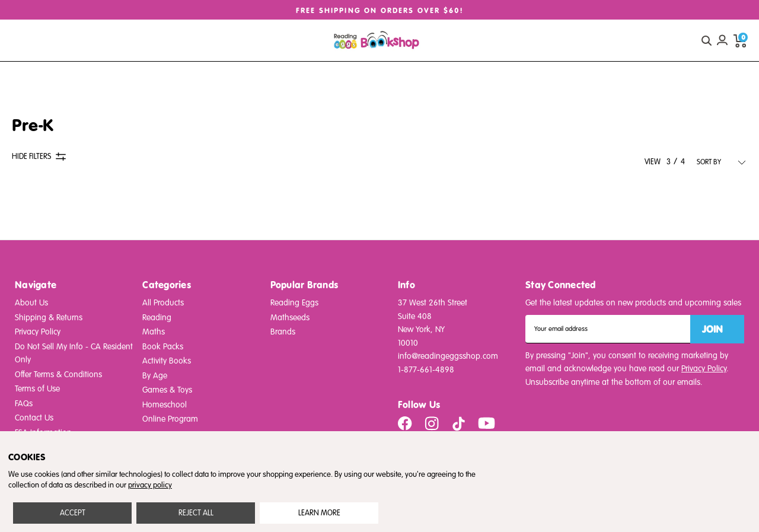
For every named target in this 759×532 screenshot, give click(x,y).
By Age (155, 376)
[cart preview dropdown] (740, 40)
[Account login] (722, 40)
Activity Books (167, 361)
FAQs (24, 404)
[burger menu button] (23, 41)
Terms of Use (37, 389)
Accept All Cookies (72, 513)
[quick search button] (706, 40)
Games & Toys (167, 390)
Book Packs (163, 347)
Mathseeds (290, 318)
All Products (163, 303)
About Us (31, 303)
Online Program (170, 419)
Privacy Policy (38, 332)
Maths (154, 332)
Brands (283, 332)
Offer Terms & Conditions (58, 375)
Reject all (196, 513)
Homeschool (165, 405)
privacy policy (150, 485)
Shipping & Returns (49, 318)
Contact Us (34, 418)
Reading (157, 318)
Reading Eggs (294, 303)
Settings (319, 513)
